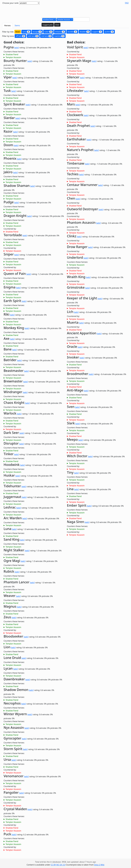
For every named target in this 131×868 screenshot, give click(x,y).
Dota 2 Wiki (99, 865)
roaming (59, 36)
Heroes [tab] (7, 25)
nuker (48, 32)
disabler (85, 32)
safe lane (33, 36)
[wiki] (17, 48)
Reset (18, 32)
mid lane (46, 36)
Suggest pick (48, 25)
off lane (20, 36)
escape (37, 32)
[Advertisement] (66, 10)
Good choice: (14, 42)
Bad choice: (76, 42)
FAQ (127, 3)
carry (26, 32)
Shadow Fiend (12, 54)
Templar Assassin (13, 57)
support (97, 32)
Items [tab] (17, 25)
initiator (60, 32)
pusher (109, 32)
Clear (57, 25)
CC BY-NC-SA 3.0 (58, 865)
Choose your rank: (11, 3)
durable (72, 32)
